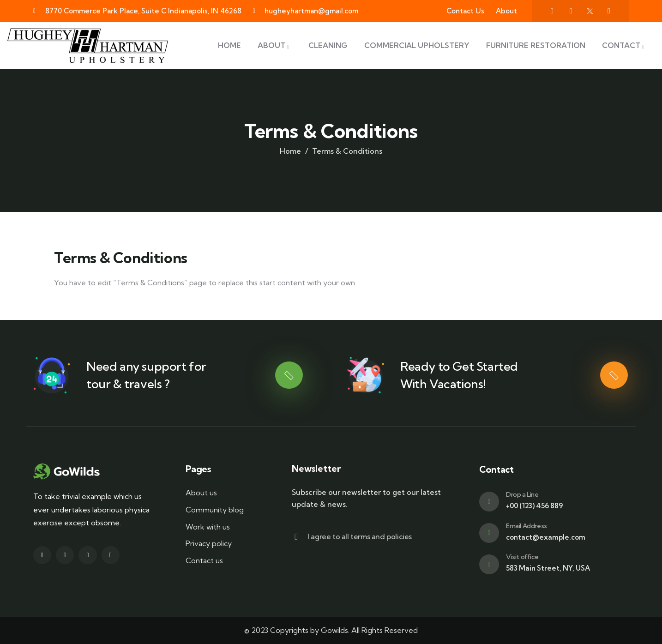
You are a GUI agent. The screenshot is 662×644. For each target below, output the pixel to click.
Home (290, 151)
